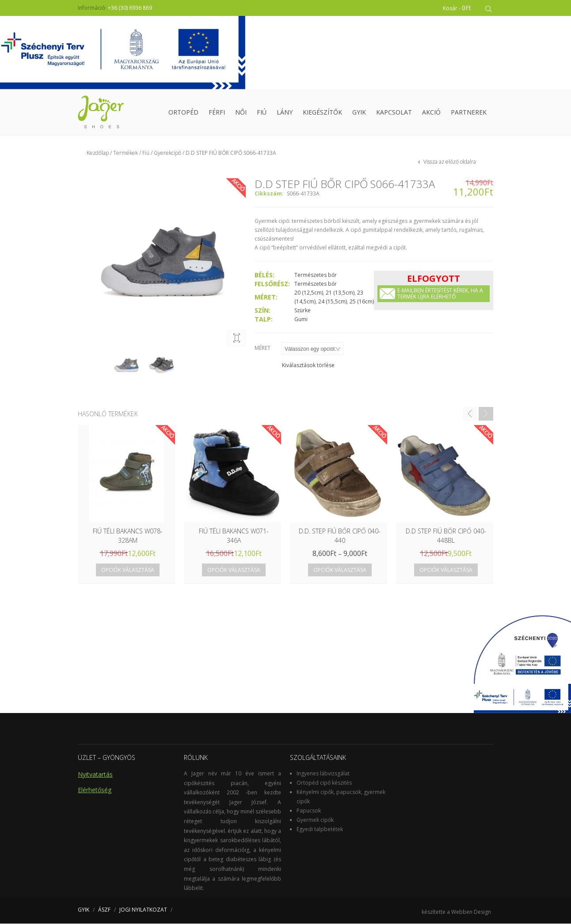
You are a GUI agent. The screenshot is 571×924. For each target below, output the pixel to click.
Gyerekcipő (167, 153)
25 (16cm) (362, 302)
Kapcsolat (394, 113)
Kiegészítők (322, 113)
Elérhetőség (95, 790)
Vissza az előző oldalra (449, 162)
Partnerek (469, 113)
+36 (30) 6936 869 (130, 8)
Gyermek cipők (315, 820)
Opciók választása (128, 570)
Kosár (458, 8)
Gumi (301, 320)
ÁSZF (104, 910)
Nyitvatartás (95, 775)
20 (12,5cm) (309, 293)
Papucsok (309, 811)
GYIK (359, 113)
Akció (431, 113)
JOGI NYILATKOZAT (143, 910)
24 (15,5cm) (333, 302)
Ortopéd (183, 113)
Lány (285, 113)
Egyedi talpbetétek (320, 830)
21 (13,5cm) (340, 293)
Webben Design (471, 912)
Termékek (126, 153)
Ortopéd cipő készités (324, 783)
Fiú (262, 113)
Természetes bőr (316, 275)
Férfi (217, 113)
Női (241, 113)
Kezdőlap (98, 153)
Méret (263, 348)
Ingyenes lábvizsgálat (323, 774)
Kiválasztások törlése (308, 366)
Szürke (303, 311)
